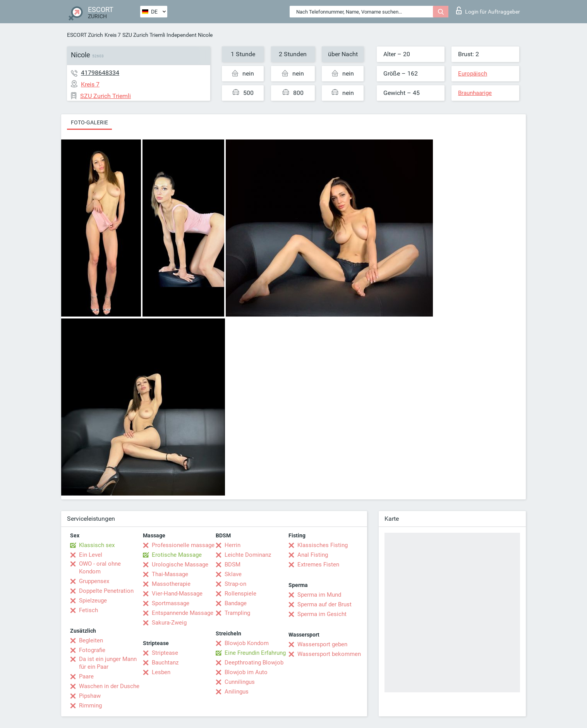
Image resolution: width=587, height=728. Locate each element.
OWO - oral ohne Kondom (100, 568)
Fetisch (88, 610)
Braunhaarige (475, 93)
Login (488, 10)
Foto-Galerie (89, 122)
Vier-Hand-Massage (177, 594)
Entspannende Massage (183, 613)
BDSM (233, 565)
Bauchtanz (165, 663)
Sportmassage (171, 603)
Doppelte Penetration (106, 591)
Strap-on (235, 584)
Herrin (233, 545)
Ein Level (91, 555)
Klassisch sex (97, 545)
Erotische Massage (177, 555)
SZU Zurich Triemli (144, 35)
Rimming (90, 706)
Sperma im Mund (319, 595)
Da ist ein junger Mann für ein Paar (108, 663)
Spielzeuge (93, 601)
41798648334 (100, 73)
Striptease (165, 653)
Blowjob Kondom (247, 643)
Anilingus (237, 692)
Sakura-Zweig (169, 623)
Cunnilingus (240, 682)
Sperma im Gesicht (322, 614)
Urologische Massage (180, 565)
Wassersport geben (322, 644)
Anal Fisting (313, 555)
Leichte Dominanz (248, 555)
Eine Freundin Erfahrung (255, 653)
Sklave (233, 574)
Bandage (236, 603)
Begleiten (91, 640)
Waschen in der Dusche (109, 686)
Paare (86, 676)
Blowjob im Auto (246, 672)
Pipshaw (90, 696)
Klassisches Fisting (323, 545)
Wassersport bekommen (329, 654)
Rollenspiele (240, 594)
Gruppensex (94, 581)
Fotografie (92, 650)
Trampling (237, 613)
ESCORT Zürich (85, 35)
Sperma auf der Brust (324, 604)
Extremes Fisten (318, 565)
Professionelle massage (183, 545)
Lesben (161, 672)
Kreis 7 (113, 35)
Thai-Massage (170, 574)
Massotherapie (171, 584)
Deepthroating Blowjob (254, 663)
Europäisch (473, 74)
